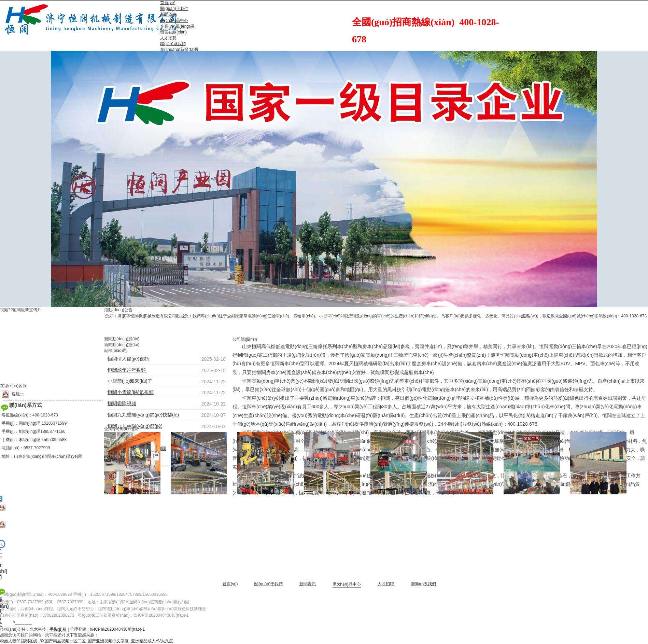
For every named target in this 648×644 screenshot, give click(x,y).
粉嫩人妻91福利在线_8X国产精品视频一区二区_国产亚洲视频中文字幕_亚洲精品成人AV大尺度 (87, 641)
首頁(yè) (230, 584)
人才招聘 (386, 584)
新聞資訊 (308, 584)
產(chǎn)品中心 (347, 584)
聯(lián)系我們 (424, 584)
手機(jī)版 (58, 629)
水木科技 (38, 629)
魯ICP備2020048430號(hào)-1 (161, 615)
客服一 (13, 394)
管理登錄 (78, 629)
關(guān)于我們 (269, 584)
